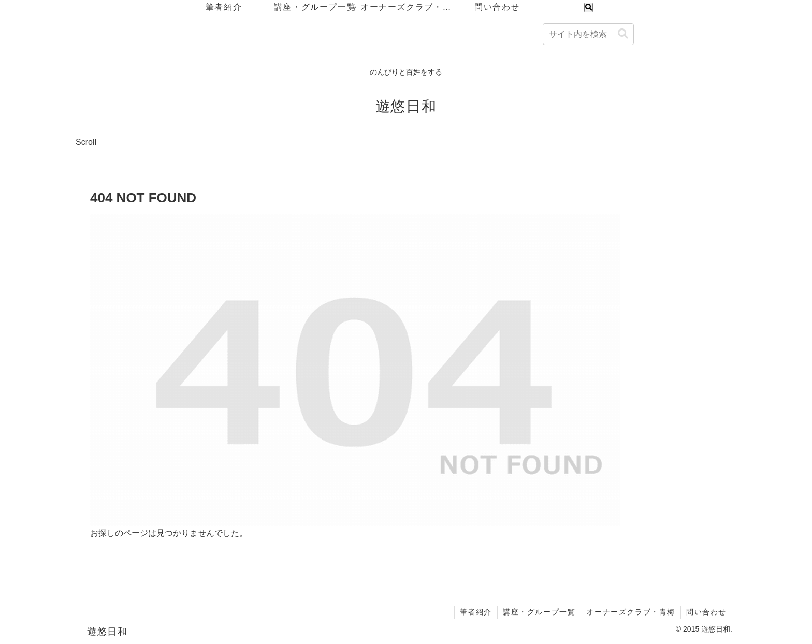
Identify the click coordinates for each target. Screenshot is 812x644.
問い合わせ (706, 612)
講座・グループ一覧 (539, 612)
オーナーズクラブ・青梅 (631, 612)
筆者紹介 (476, 612)
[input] (588, 34)
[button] (623, 34)
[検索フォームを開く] (589, 8)
